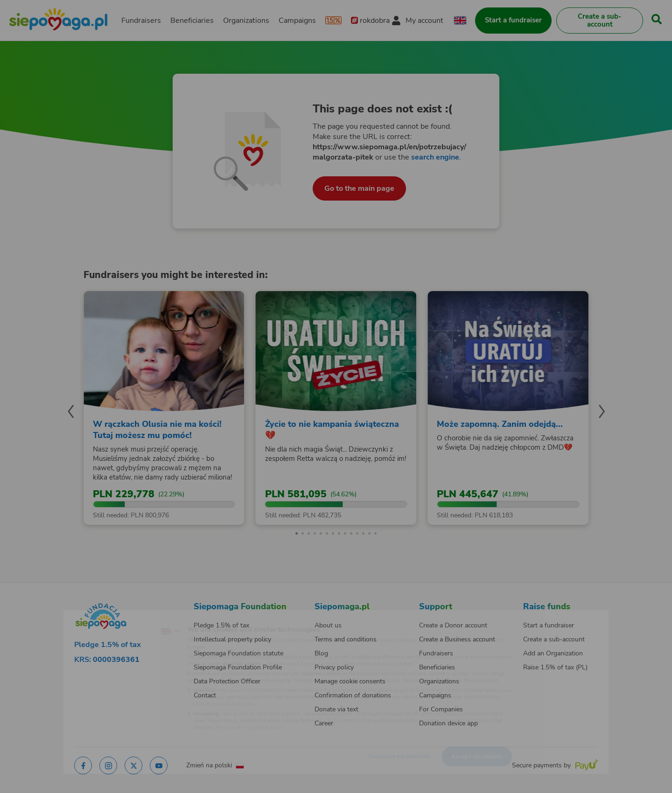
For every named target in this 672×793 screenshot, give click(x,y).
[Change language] (131, 617)
